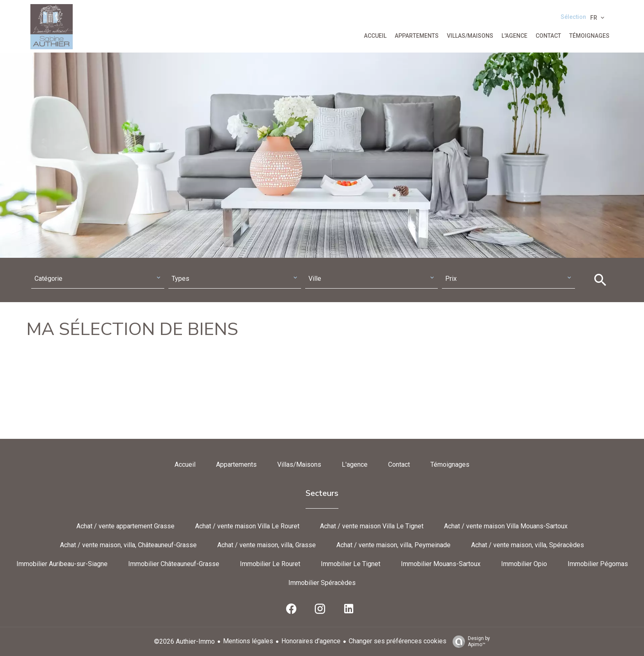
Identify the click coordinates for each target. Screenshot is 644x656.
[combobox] (98, 279)
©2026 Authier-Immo (184, 641)
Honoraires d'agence (311, 641)
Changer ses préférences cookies (398, 641)
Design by (469, 642)
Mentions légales (248, 641)
